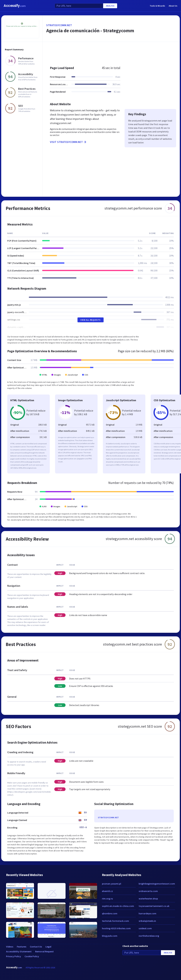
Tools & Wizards (157, 6)
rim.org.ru (107, 899)
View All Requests (90, 320)
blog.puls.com (110, 936)
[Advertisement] (111, 52)
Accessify (15, 6)
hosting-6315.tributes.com (116, 928)
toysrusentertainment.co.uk (154, 906)
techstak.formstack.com (115, 921)
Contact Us (36, 947)
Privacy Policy (14, 956)
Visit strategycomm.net (68, 142)
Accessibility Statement (19, 951)
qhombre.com (110, 913)
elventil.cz (107, 891)
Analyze (110, 6)
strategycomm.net (59, 25)
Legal (48, 947)
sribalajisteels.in (147, 921)
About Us (173, 6)
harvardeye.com (147, 913)
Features (22, 947)
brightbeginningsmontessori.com (157, 884)
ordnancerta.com (148, 891)
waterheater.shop (148, 899)
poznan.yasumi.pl (112, 884)
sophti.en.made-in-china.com (118, 906)
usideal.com (145, 928)
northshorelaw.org (149, 936)
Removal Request (44, 951)
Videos (10, 947)
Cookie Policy (32, 956)
